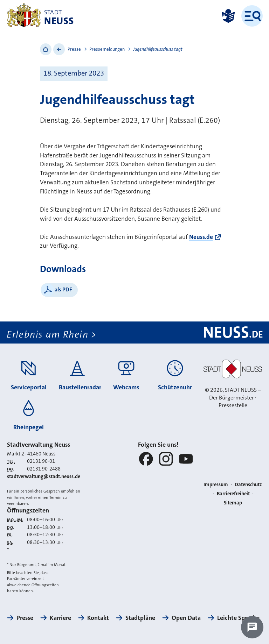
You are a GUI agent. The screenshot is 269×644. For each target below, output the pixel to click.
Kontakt (98, 618)
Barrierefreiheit (233, 494)
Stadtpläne (140, 618)
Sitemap (233, 503)
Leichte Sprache (238, 618)
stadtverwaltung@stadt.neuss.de (44, 477)
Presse (74, 49)
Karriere (60, 618)
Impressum (216, 485)
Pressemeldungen (107, 49)
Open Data (186, 618)
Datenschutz (248, 485)
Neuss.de (201, 237)
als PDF (63, 289)
